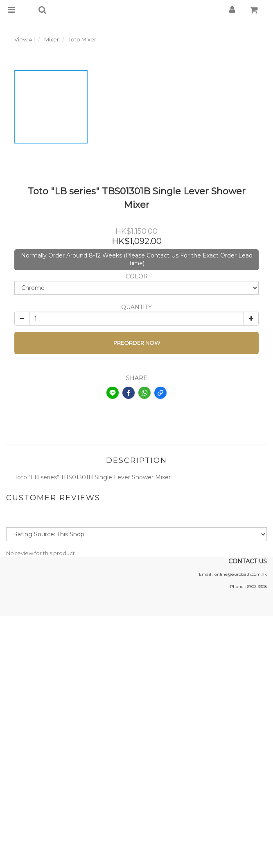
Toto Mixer (82, 39)
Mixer (52, 39)
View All (25, 39)
